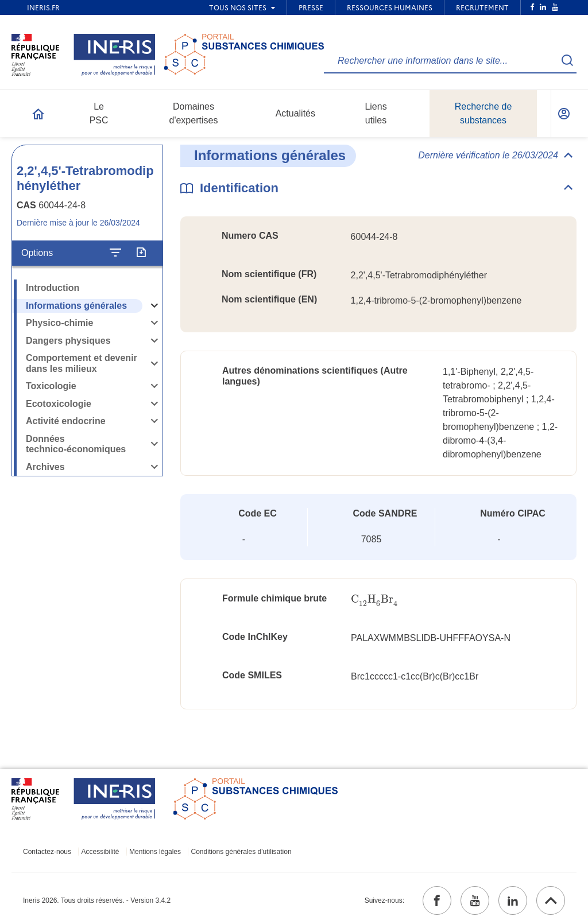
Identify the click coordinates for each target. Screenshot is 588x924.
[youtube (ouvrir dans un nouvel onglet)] (475, 900)
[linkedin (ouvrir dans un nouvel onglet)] (513, 900)
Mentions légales (155, 852)
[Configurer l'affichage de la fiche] (115, 253)
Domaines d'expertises (194, 113)
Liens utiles (376, 113)
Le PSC (99, 113)
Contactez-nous (47, 852)
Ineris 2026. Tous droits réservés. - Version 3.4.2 (97, 900)
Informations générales (76, 306)
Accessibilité (100, 852)
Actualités (295, 113)
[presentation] (374, 599)
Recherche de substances (483, 113)
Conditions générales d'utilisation (241, 852)
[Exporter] (141, 253)
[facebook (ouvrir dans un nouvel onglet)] (437, 900)
